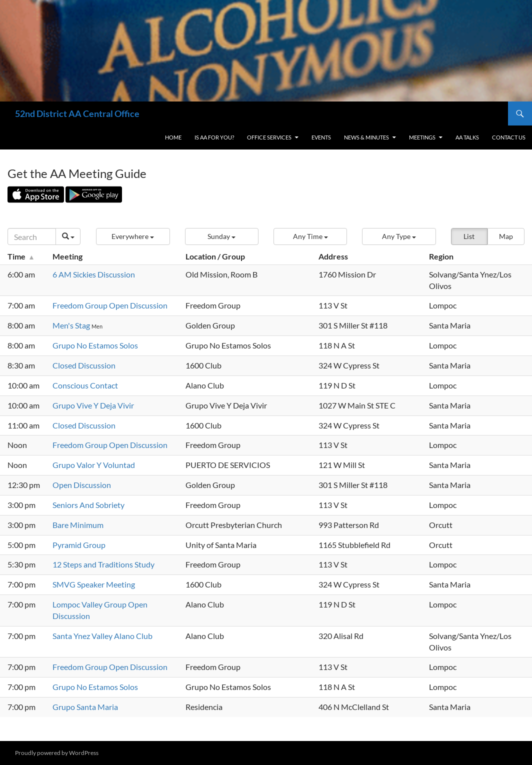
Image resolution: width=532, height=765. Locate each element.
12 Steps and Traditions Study (103, 564)
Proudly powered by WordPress (57, 753)
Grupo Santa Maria (85, 707)
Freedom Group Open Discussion (110, 305)
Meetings (422, 137)
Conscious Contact (85, 385)
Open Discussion (82, 485)
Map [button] (506, 236)
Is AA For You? (214, 137)
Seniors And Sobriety (88, 505)
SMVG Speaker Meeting (94, 584)
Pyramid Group (79, 545)
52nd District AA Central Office (77, 113)
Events (321, 137)
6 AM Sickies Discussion (94, 274)
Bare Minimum (78, 525)
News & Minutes (366, 137)
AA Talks (467, 137)
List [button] (469, 236)
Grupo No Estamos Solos (95, 345)
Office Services (269, 137)
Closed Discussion (84, 365)
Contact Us (509, 137)
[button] (133, 236)
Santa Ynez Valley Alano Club (102, 636)
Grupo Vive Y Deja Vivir (93, 405)
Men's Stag (72, 325)
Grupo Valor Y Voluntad (94, 465)
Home (173, 137)
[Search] (32, 236)
